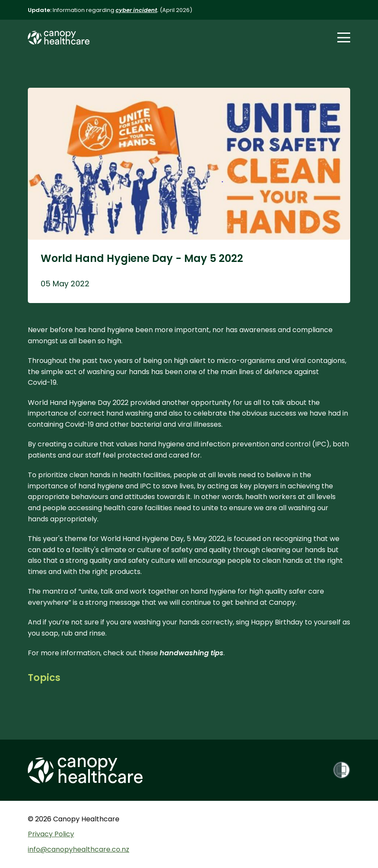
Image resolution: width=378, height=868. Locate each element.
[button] (344, 37)
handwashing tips (192, 653)
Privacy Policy (51, 834)
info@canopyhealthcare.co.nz (79, 849)
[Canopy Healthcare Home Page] (59, 38)
